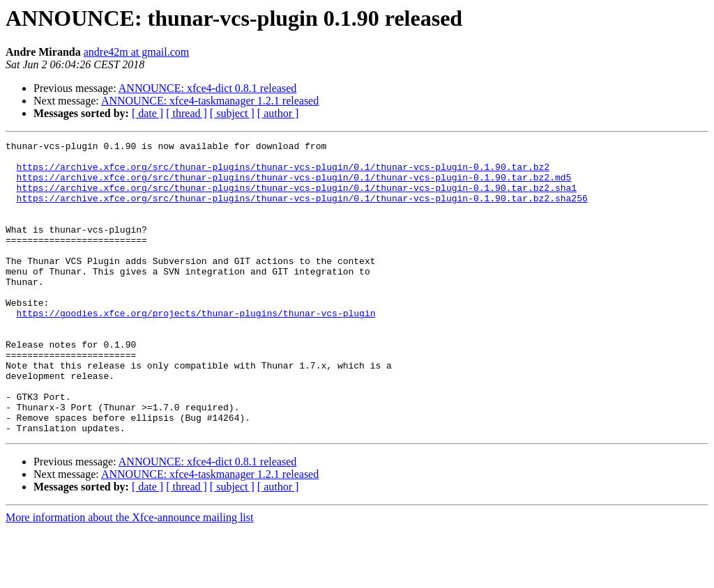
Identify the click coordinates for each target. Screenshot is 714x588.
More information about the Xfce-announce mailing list (129, 576)
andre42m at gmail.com (137, 52)
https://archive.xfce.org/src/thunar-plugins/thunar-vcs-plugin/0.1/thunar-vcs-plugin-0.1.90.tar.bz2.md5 (294, 185)
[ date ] (147, 113)
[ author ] (278, 113)
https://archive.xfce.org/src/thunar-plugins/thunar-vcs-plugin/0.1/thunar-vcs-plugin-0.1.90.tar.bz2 (283, 173)
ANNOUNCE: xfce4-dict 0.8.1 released (207, 88)
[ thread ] (187, 113)
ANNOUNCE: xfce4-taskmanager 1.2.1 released (210, 101)
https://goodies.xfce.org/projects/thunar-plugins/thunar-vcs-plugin (196, 348)
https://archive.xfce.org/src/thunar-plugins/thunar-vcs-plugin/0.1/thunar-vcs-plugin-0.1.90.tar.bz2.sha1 (297, 198)
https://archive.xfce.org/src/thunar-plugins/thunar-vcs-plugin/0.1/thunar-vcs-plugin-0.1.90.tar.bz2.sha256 (302, 210)
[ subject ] (232, 113)
